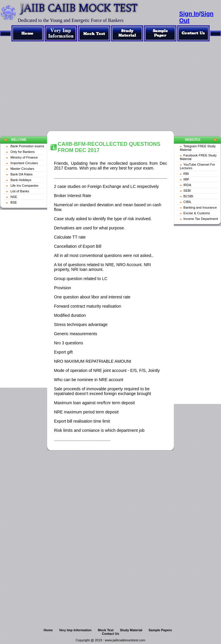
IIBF (186, 179)
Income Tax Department (201, 219)
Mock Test (106, 630)
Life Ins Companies (24, 186)
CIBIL (187, 202)
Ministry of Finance (24, 157)
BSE (14, 202)
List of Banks (20, 191)
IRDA (187, 185)
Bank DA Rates (22, 174)
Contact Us (110, 634)
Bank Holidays (21, 180)
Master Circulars (22, 169)
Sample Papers (160, 630)
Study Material (131, 630)
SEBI (187, 191)
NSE (14, 197)
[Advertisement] (110, 83)
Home (48, 630)
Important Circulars (24, 163)
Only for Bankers (23, 152)
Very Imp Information (75, 630)
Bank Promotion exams (27, 146)
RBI (186, 174)
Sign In (189, 14)
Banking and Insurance (200, 207)
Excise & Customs (197, 213)
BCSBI (188, 196)
